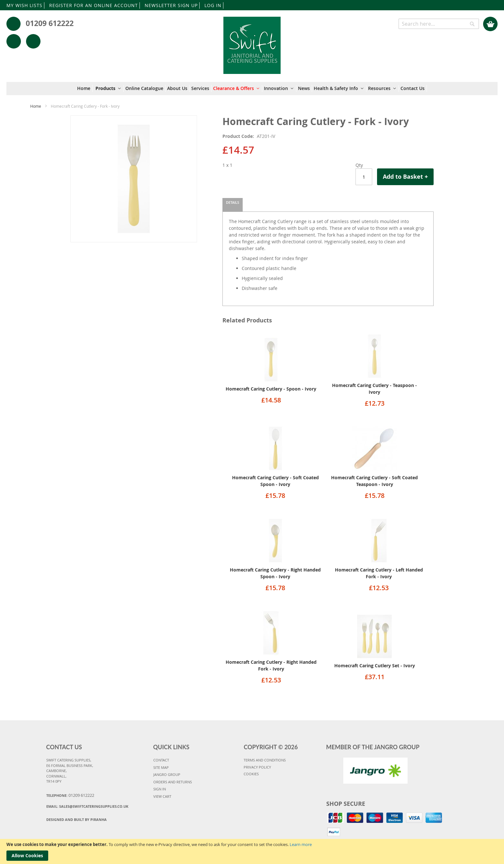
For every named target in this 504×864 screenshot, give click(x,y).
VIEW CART (162, 796)
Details (233, 202)
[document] (252, 851)
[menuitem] (85, 88)
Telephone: (70, 795)
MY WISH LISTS (24, 5)
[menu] (252, 89)
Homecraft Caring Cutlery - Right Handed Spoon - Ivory (275, 573)
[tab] (233, 205)
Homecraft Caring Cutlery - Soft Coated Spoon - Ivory (275, 481)
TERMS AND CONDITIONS (265, 760)
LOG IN (213, 5)
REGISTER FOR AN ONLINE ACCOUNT (94, 5)
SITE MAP (161, 767)
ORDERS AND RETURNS (173, 782)
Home (36, 106)
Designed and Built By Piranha (76, 819)
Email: (87, 806)
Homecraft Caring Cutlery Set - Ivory (375, 666)
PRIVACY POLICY (257, 767)
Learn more (301, 844)
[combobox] (439, 24)
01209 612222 (50, 23)
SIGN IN (160, 789)
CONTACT (161, 760)
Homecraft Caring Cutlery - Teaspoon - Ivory (374, 389)
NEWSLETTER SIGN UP (171, 5)
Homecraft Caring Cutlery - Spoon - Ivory (271, 389)
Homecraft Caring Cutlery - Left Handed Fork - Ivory (379, 573)
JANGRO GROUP (167, 774)
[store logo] (252, 42)
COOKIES (251, 774)
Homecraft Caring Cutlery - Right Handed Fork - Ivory (271, 665)
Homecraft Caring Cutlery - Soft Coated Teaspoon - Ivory (374, 481)
